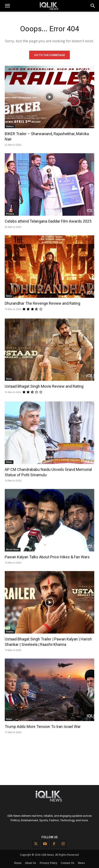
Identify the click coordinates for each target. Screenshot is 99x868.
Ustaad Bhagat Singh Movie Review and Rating (44, 386)
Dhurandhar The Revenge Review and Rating (42, 303)
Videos (10, 126)
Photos (10, 214)
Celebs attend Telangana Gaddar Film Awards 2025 (48, 221)
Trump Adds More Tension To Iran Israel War (43, 727)
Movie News (13, 550)
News (9, 296)
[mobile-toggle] (7, 6)
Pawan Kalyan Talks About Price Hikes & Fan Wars (47, 557)
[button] (93, 6)
